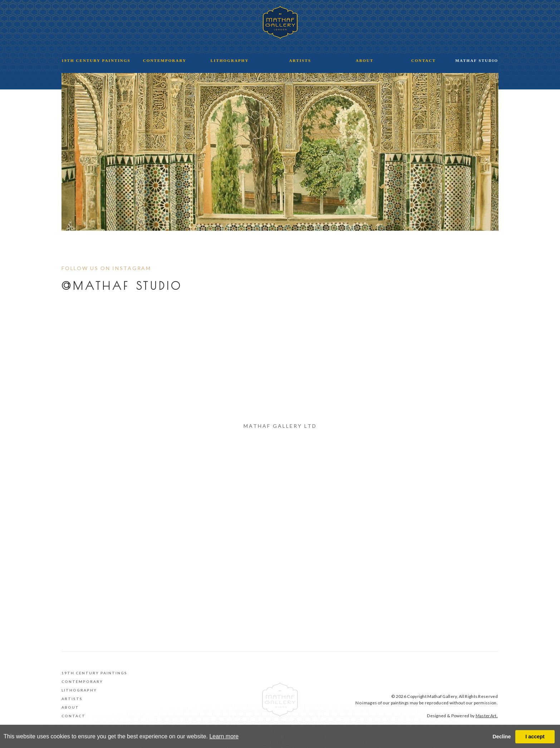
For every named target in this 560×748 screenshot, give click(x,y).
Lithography (79, 690)
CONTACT (424, 60)
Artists (72, 699)
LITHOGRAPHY (230, 60)
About (70, 707)
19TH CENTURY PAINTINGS (96, 60)
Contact (73, 716)
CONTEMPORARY (165, 60)
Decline (502, 737)
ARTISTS (300, 60)
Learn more (224, 736)
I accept (535, 737)
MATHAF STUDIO (477, 60)
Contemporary (82, 681)
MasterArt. (487, 716)
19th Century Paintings (94, 673)
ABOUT (365, 60)
